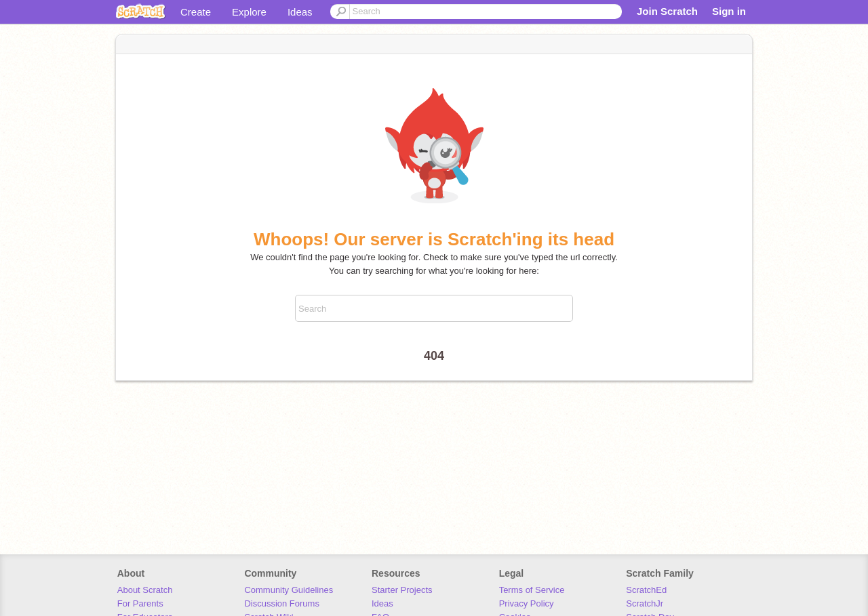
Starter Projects (402, 590)
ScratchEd (646, 590)
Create (196, 12)
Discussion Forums (282, 603)
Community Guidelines (289, 590)
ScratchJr (645, 603)
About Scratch (145, 590)
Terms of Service (532, 590)
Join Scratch (667, 11)
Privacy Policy (527, 603)
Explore (249, 12)
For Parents (140, 603)
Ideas (300, 12)
